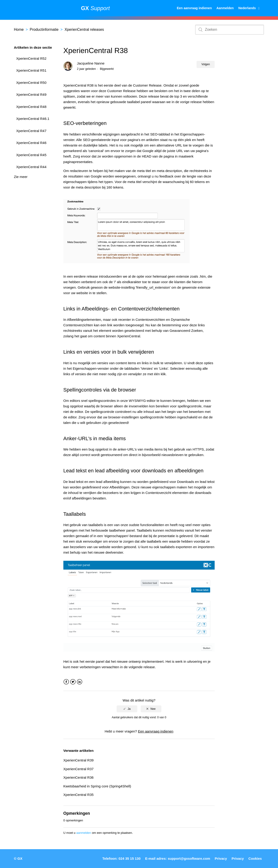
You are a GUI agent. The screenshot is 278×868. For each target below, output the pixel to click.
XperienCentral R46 (31, 143)
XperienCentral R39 (79, 760)
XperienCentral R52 (31, 58)
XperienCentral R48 (31, 107)
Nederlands (247, 8)
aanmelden (84, 833)
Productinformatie (44, 30)
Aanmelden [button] (225, 8)
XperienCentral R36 (79, 777)
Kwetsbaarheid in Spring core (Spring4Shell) (97, 786)
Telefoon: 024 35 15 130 (121, 858)
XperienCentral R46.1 (33, 119)
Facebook (66, 682)
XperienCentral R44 (31, 167)
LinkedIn (80, 682)
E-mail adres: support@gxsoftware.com (178, 858)
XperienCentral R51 (31, 70)
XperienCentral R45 (31, 155)
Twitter (73, 682)
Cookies (255, 858)
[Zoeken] (230, 30)
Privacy (221, 858)
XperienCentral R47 (31, 131)
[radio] (127, 709)
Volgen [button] (206, 64)
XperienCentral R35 (79, 795)
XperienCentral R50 (31, 83)
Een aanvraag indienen (194, 8)
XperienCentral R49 (31, 94)
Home (19, 30)
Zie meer (21, 177)
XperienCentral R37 (79, 769)
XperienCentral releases (84, 30)
